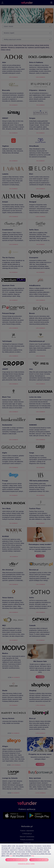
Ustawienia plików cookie (26, 864)
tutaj (11, 856)
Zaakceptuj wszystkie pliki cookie (39, 860)
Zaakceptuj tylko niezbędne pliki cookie (17, 860)
